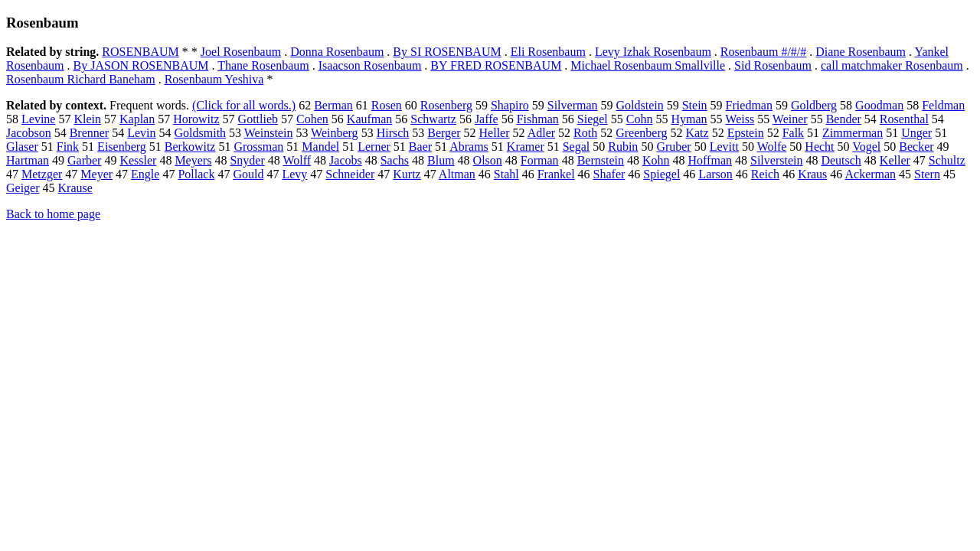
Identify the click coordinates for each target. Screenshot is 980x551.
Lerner (374, 147)
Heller (495, 133)
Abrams (469, 147)
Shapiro (510, 105)
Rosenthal (904, 119)
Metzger (42, 174)
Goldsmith (201, 133)
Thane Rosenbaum (263, 65)
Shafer (609, 174)
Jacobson (29, 133)
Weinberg (335, 133)
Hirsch (393, 133)
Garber (84, 160)
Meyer (96, 174)
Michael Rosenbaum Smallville (648, 65)
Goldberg (814, 105)
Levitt (724, 147)
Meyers (193, 160)
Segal (577, 147)
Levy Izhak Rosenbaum (653, 52)
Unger (916, 133)
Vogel (866, 147)
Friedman (749, 105)
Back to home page (53, 214)
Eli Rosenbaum (548, 52)
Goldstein (640, 105)
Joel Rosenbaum (241, 52)
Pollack (196, 174)
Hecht (819, 147)
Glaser (22, 147)
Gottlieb (258, 119)
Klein (87, 119)
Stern (927, 174)
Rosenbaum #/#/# (763, 52)
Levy (294, 174)
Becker (916, 147)
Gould (248, 174)
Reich (765, 174)
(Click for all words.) (244, 105)
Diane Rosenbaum (861, 52)
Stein (695, 105)
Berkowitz (190, 147)
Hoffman (710, 160)
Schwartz (433, 119)
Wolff (297, 160)
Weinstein (269, 133)
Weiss (740, 119)
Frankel (556, 174)
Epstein (746, 133)
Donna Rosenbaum (337, 52)
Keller (895, 160)
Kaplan (137, 119)
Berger (444, 133)
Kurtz (407, 174)
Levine (38, 119)
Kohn (656, 160)
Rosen (387, 105)
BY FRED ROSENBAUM (496, 65)
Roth (585, 133)
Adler (541, 133)
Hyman (689, 119)
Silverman (573, 105)
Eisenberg (122, 147)
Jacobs (346, 160)
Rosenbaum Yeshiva (214, 79)
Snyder (247, 160)
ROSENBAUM (140, 52)
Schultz (947, 160)
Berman (333, 105)
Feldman (943, 105)
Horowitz (196, 119)
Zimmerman (853, 133)
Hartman (28, 160)
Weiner (790, 119)
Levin (141, 133)
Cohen (312, 119)
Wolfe (772, 147)
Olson (488, 160)
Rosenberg (446, 105)
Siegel (593, 119)
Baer (420, 147)
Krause (75, 188)
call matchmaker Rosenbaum (892, 65)
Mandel (320, 147)
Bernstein (601, 160)
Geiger (23, 188)
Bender (844, 119)
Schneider (350, 174)
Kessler (138, 160)
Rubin (623, 147)
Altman (457, 174)
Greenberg (641, 133)
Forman (540, 160)
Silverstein (776, 160)
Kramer (526, 147)
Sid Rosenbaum (773, 65)
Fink (68, 147)
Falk (793, 133)
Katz (697, 133)
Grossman (258, 147)
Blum (441, 160)
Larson (715, 174)
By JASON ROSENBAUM (141, 65)
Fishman (538, 119)
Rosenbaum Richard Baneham (81, 79)
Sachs (395, 160)
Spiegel (661, 174)
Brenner (90, 133)
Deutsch (841, 160)
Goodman (879, 105)
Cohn (640, 119)
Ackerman (870, 174)
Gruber (673, 147)
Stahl (506, 174)
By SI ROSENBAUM (447, 52)
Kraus (812, 174)
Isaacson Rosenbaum (370, 65)
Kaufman (370, 119)
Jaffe (487, 119)
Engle (145, 174)
